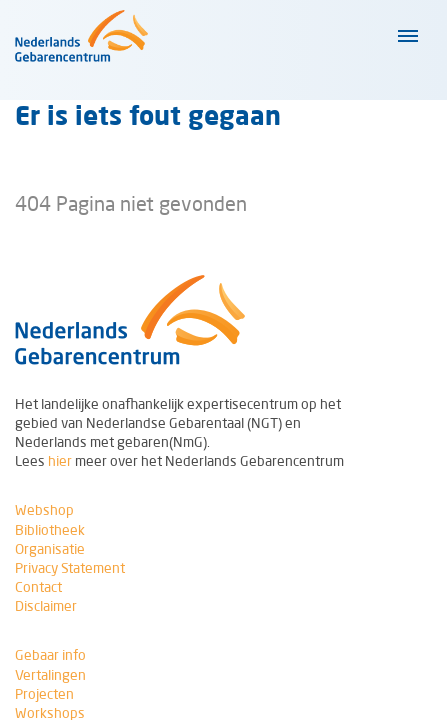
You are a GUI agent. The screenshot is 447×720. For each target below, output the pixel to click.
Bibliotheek (50, 530)
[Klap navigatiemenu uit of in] (406, 36)
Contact (38, 587)
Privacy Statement (70, 568)
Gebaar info (50, 655)
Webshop (44, 510)
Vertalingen (50, 675)
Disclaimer (46, 606)
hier (60, 461)
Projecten (44, 694)
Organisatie (50, 549)
